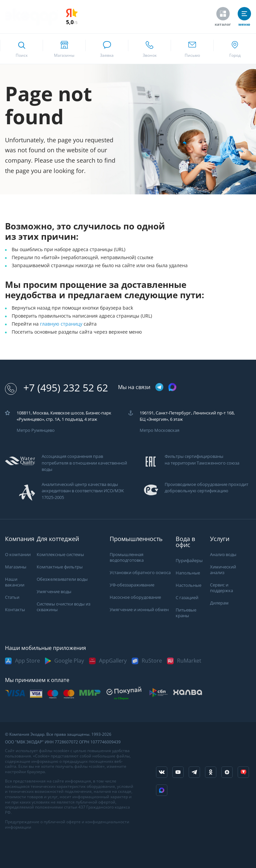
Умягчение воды (54, 592)
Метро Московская (159, 430)
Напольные (188, 573)
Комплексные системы (60, 555)
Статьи (12, 597)
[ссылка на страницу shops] (64, 49)
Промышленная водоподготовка (127, 557)
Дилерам (219, 603)
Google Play (69, 661)
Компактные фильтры (60, 567)
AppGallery (113, 661)
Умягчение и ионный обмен (139, 610)
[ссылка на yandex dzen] (227, 772)
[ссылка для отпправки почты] (192, 49)
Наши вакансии (15, 582)
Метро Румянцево (36, 430)
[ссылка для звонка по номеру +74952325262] (149, 49)
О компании (18, 555)
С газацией (187, 598)
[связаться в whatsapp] (107, 49)
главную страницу (62, 324)
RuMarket (189, 661)
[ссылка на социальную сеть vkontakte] (162, 772)
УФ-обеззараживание (132, 585)
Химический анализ (223, 570)
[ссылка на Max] (162, 790)
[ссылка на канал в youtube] (178, 772)
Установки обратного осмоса (140, 573)
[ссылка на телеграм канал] (159, 388)
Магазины (16, 567)
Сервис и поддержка (221, 588)
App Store (27, 661)
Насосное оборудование (135, 597)
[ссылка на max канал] (172, 387)
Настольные (188, 585)
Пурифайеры (189, 561)
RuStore (152, 661)
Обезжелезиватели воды (62, 579)
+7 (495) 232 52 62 (56, 388)
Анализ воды (223, 555)
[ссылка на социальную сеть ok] (211, 772)
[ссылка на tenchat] (243, 772)
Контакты (15, 610)
